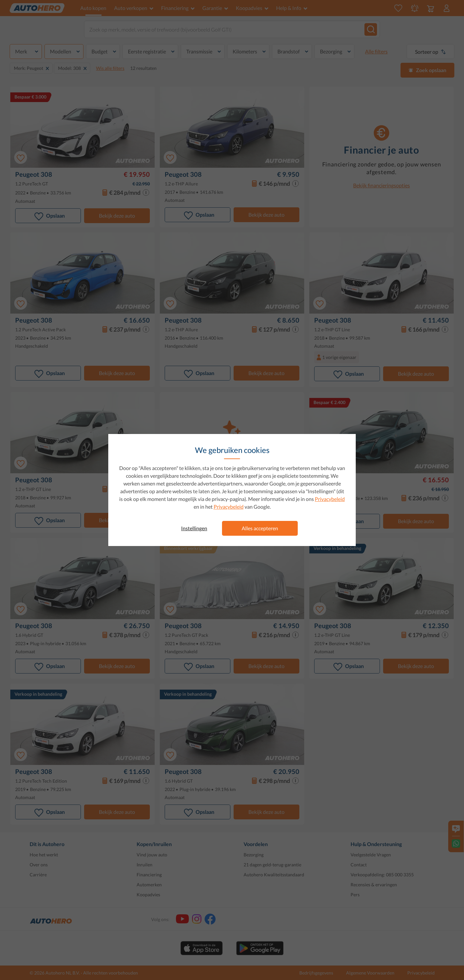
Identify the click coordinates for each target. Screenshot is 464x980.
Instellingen (194, 528)
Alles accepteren (260, 528)
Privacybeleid (330, 499)
